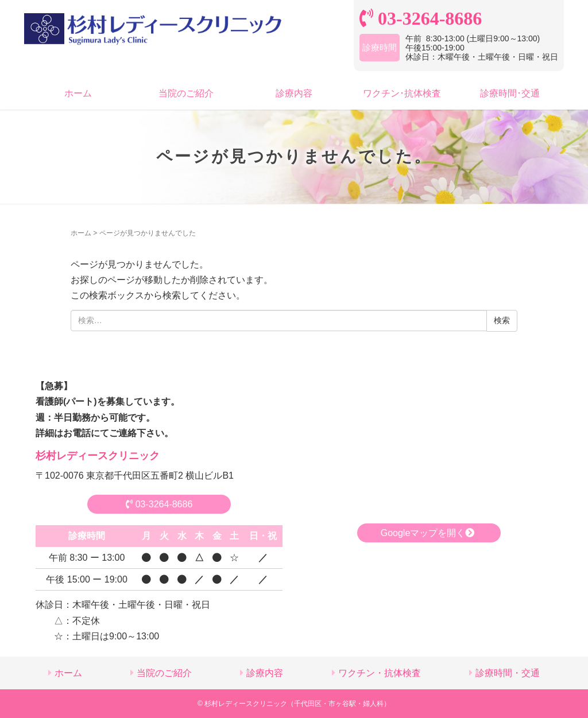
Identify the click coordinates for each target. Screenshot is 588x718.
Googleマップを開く (429, 533)
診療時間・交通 (508, 673)
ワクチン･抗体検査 (402, 93)
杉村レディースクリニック (98, 456)
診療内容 (294, 93)
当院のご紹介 (186, 93)
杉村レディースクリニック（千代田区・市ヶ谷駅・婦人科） (297, 704)
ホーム (78, 93)
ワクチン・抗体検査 (380, 673)
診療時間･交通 (510, 93)
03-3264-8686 (159, 504)
